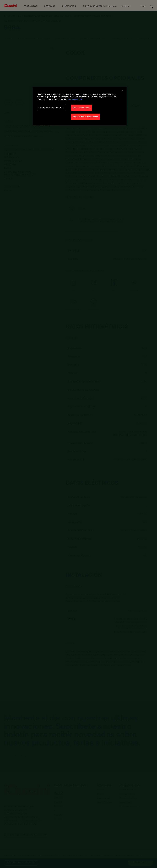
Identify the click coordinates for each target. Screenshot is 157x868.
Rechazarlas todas (82, 108)
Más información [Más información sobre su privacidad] (75, 99)
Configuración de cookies (51, 108)
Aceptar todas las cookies (85, 117)
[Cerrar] (122, 90)
